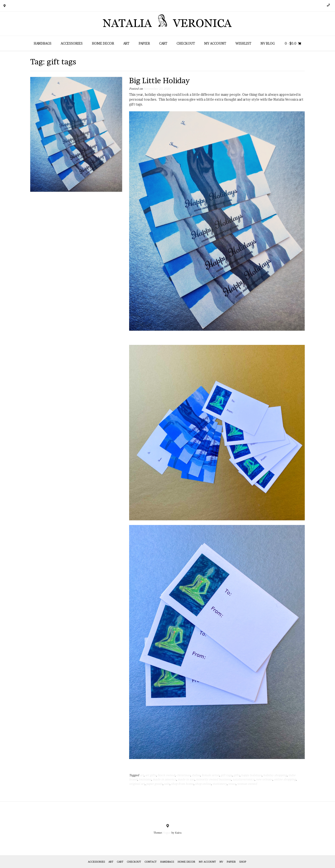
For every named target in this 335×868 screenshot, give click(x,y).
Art (126, 43)
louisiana (145, 779)
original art (137, 784)
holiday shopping (275, 775)
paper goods (154, 784)
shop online (203, 784)
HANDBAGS (43, 43)
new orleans (264, 779)
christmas (183, 775)
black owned (166, 775)
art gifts (151, 775)
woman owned (247, 784)
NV (221, 862)
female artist (210, 775)
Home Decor (103, 43)
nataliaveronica (243, 779)
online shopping (285, 779)
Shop (243, 862)
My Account (215, 43)
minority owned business (213, 779)
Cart (163, 43)
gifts (236, 775)
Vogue (167, 833)
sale (167, 784)
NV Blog (268, 43)
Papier (144, 43)
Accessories (72, 43)
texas (232, 784)
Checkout (186, 43)
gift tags (226, 775)
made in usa (186, 779)
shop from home (182, 784)
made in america (164, 779)
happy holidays (251, 775)
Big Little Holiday (159, 81)
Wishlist (243, 43)
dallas (196, 775)
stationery (220, 784)
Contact (151, 862)
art (142, 775)
